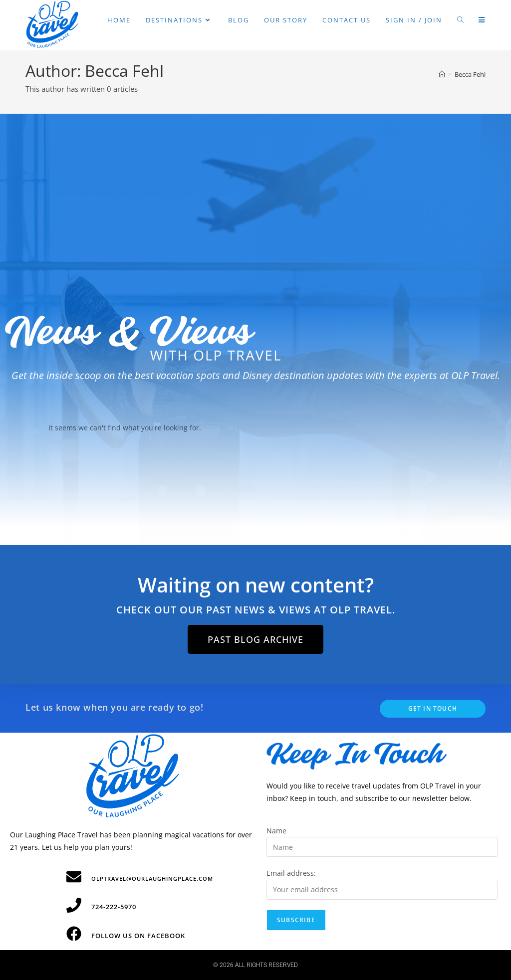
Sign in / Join (414, 20)
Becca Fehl (470, 74)
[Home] (442, 74)
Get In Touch (433, 708)
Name (276, 831)
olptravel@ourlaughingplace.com (152, 879)
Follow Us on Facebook (138, 936)
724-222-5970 (114, 907)
